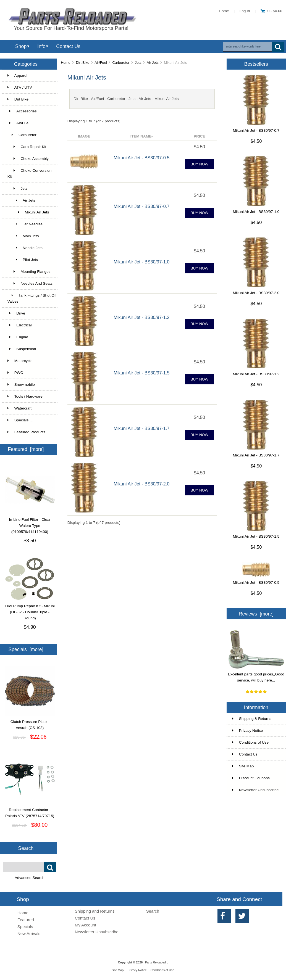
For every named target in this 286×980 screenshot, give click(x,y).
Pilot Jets (23, 260)
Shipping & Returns (252, 719)
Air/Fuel (101, 63)
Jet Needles (25, 224)
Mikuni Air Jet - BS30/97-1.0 (141, 262)
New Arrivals (29, 933)
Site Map (243, 766)
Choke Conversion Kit (30, 174)
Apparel (17, 76)
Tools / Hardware (25, 396)
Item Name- (142, 136)
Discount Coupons (251, 778)
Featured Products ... (28, 432)
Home (224, 11)
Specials (25, 927)
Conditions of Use (250, 742)
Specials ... (20, 420)
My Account (86, 925)
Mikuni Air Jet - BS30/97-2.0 (141, 484)
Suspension (22, 349)
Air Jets (153, 63)
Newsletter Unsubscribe (255, 790)
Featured (26, 920)
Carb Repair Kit (27, 147)
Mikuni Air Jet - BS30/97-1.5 (141, 373)
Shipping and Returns (95, 911)
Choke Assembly (28, 159)
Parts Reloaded (155, 962)
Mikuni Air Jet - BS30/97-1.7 (141, 428)
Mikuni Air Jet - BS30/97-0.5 (141, 158)
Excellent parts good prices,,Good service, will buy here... (256, 675)
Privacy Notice (248, 731)
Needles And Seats (30, 283)
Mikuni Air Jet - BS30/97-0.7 (141, 206)
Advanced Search (29, 878)
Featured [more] (26, 449)
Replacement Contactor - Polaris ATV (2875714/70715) (30, 811)
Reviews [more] (256, 614)
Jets (138, 63)
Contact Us (68, 46)
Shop (21, 46)
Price (200, 136)
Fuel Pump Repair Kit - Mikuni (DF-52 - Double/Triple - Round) (30, 610)
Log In (245, 11)
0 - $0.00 (271, 11)
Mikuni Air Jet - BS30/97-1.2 (141, 317)
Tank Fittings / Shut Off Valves (32, 298)
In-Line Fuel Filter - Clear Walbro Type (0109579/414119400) (30, 524)
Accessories (22, 111)
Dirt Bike (82, 63)
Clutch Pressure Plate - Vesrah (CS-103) (30, 723)
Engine (18, 337)
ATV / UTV (20, 87)
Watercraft (19, 408)
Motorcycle (20, 361)
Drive (16, 313)
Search (26, 848)
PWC (15, 373)
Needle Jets (25, 248)
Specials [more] (26, 649)
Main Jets (23, 236)
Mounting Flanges (29, 272)
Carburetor (121, 63)
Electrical (20, 325)
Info (41, 46)
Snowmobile (21, 385)
